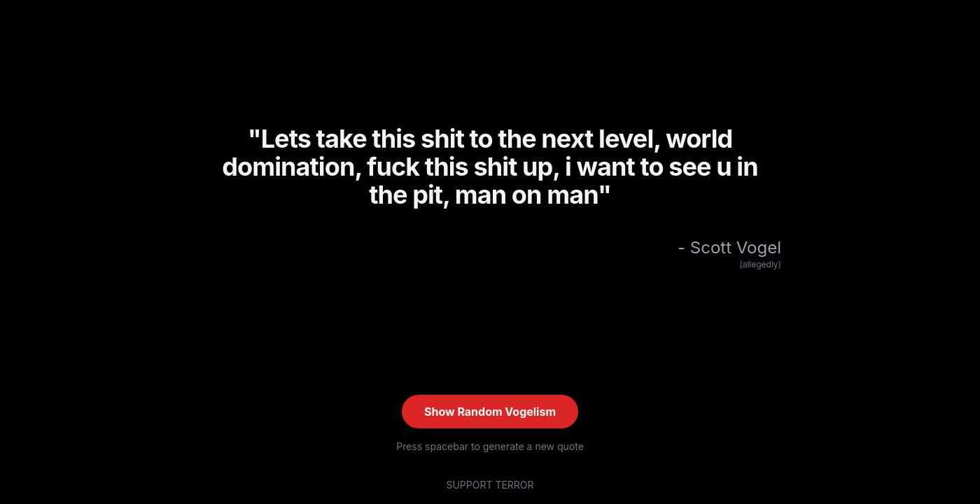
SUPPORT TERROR (490, 485)
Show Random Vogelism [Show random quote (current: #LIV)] (490, 412)
